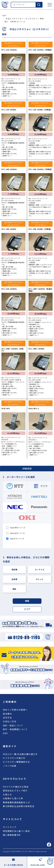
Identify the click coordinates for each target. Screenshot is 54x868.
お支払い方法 (10, 721)
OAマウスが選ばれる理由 (16, 787)
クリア (27, 609)
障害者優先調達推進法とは (16, 802)
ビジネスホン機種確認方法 (16, 762)
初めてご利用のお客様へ (15, 710)
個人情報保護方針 (12, 835)
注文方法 (7, 718)
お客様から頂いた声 (13, 798)
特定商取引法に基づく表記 (16, 831)
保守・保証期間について (15, 729)
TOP (4, 16)
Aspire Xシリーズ (15, 538)
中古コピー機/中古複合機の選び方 (20, 754)
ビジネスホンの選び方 (14, 758)
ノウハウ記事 (10, 766)
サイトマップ (10, 827)
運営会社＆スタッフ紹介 (15, 790)
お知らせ (7, 794)
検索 (27, 601)
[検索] (39, 5)
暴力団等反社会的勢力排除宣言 (19, 806)
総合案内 (7, 714)
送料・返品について (13, 725)
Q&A (5, 733)
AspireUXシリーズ (15, 533)
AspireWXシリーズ (16, 527)
